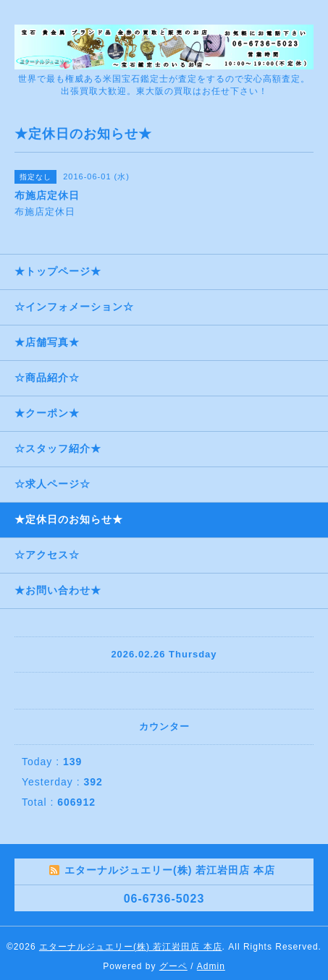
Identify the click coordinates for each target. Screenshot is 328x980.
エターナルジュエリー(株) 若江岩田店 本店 (131, 947)
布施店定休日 (50, 212)
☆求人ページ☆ (52, 484)
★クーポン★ (47, 413)
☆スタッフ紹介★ (58, 448)
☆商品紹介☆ (47, 378)
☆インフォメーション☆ (74, 307)
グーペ (173, 966)
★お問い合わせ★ (58, 590)
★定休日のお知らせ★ (69, 519)
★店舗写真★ (47, 342)
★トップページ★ (58, 271)
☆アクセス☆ (47, 555)
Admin (211, 966)
